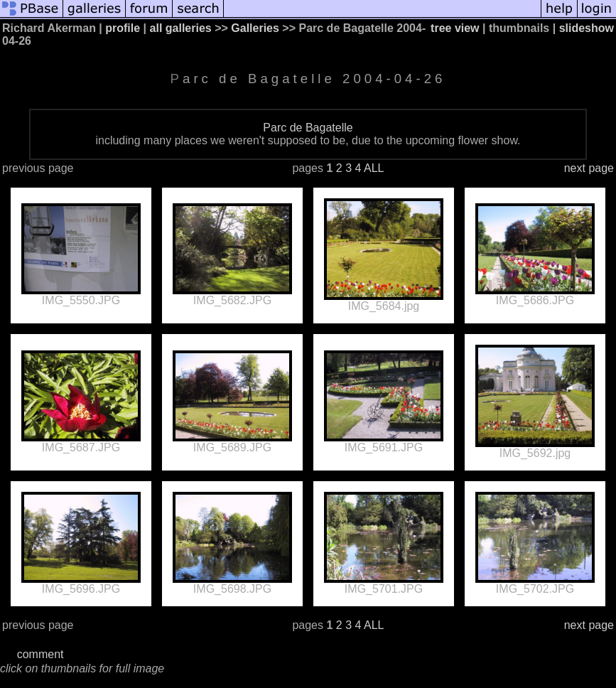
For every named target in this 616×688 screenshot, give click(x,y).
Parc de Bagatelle (308, 128)
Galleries (255, 28)
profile (123, 28)
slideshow (587, 28)
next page (589, 168)
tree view (455, 28)
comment (40, 654)
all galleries (181, 28)
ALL (374, 168)
